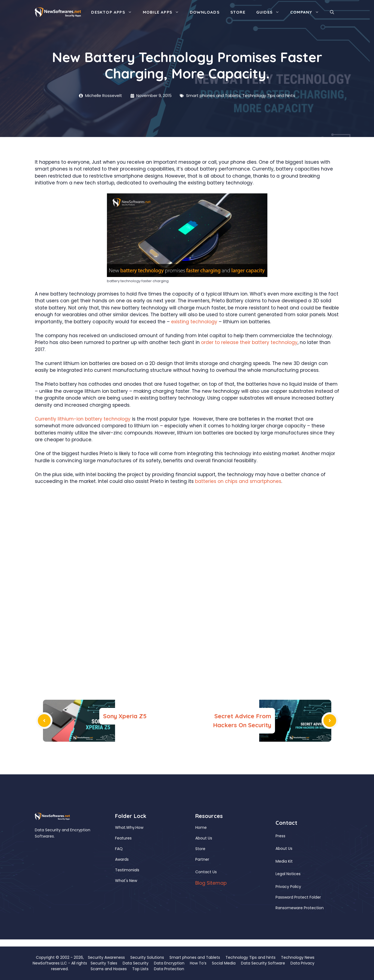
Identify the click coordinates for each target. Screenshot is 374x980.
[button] (332, 12)
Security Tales (104, 963)
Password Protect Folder (298, 897)
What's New (126, 881)
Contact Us (206, 872)
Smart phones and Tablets (213, 95)
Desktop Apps (114, 12)
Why (130, 827)
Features (123, 838)
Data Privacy (302, 963)
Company (307, 12)
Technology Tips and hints (269, 95)
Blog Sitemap (211, 883)
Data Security (136, 963)
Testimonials (127, 870)
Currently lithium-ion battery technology (83, 419)
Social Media (224, 963)
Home (201, 827)
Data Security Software (263, 963)
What (120, 827)
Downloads (205, 12)
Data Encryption (169, 963)
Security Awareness (106, 957)
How (139, 827)
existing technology (194, 322)
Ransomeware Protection (300, 908)
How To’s (198, 963)
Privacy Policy (288, 887)
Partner (202, 859)
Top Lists (140, 969)
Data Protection (169, 969)
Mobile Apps (164, 12)
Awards (122, 859)
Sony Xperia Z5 (125, 716)
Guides (271, 12)
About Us (204, 838)
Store (238, 12)
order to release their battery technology (249, 342)
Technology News (298, 957)
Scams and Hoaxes (109, 969)
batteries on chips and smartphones (238, 481)
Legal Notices (288, 874)
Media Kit (284, 861)
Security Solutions (147, 957)
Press (280, 836)
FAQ (119, 849)
